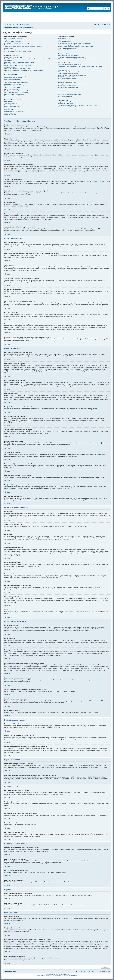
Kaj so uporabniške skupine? (66, 42)
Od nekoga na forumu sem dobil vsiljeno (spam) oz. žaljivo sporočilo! (76, 59)
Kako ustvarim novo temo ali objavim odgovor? (17, 76)
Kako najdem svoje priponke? (66, 96)
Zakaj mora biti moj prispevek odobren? (15, 94)
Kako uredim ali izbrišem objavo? (13, 78)
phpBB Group (38, 918)
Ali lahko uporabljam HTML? (12, 103)
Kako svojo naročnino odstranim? (67, 89)
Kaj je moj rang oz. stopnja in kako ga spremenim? (17, 69)
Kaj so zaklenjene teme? (11, 113)
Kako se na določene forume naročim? (68, 87)
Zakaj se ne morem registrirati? (12, 42)
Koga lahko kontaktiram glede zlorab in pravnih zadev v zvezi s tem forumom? (78, 105)
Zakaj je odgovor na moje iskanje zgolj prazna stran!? (72, 75)
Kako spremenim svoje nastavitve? (13, 57)
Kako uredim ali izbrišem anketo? (13, 84)
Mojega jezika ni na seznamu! (12, 64)
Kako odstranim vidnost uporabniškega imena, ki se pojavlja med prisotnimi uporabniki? (27, 59)
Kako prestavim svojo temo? (12, 96)
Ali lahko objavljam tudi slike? (12, 106)
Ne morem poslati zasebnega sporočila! (68, 56)
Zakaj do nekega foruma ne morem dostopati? (16, 86)
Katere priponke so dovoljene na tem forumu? (70, 95)
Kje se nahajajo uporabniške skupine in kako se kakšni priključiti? (75, 43)
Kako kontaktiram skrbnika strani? (67, 107)
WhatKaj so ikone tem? (10, 115)
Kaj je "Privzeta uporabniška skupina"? (68, 48)
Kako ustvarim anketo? (10, 81)
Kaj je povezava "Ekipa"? (65, 50)
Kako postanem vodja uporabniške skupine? (70, 45)
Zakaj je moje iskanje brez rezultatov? (68, 73)
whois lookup (49, 943)
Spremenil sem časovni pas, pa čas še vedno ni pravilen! (19, 62)
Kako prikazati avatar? (10, 67)
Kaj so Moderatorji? (63, 40)
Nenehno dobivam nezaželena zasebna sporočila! (71, 57)
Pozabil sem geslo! (9, 48)
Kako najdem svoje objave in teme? (67, 78)
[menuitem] (17, 24)
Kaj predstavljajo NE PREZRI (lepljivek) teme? (16, 111)
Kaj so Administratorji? (64, 38)
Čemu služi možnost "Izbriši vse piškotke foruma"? (17, 52)
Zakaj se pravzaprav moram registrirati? (15, 38)
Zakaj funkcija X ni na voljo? (65, 104)
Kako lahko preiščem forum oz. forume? (68, 72)
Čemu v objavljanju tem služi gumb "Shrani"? (16, 92)
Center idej (102, 930)
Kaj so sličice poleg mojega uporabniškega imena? (18, 65)
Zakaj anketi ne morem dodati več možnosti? (16, 83)
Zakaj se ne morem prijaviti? (12, 45)
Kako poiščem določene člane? (66, 77)
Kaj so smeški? (8, 105)
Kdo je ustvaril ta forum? (64, 102)
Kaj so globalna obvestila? (11, 108)
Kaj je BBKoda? (8, 101)
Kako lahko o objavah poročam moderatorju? (16, 91)
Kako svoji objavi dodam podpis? (13, 79)
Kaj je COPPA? (8, 40)
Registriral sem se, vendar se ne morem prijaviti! (17, 43)
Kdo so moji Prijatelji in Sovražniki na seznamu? (71, 65)
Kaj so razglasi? (8, 110)
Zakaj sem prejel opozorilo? (12, 89)
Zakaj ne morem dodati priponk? (13, 88)
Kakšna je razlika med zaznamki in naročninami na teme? (73, 84)
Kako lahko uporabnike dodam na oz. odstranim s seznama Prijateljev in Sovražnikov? (81, 66)
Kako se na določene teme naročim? (68, 86)
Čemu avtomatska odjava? (11, 50)
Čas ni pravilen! (8, 60)
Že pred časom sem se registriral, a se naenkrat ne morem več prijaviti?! (23, 47)
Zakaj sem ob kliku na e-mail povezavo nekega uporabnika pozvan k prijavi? (24, 70)
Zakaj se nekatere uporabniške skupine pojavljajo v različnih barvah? (76, 47)
